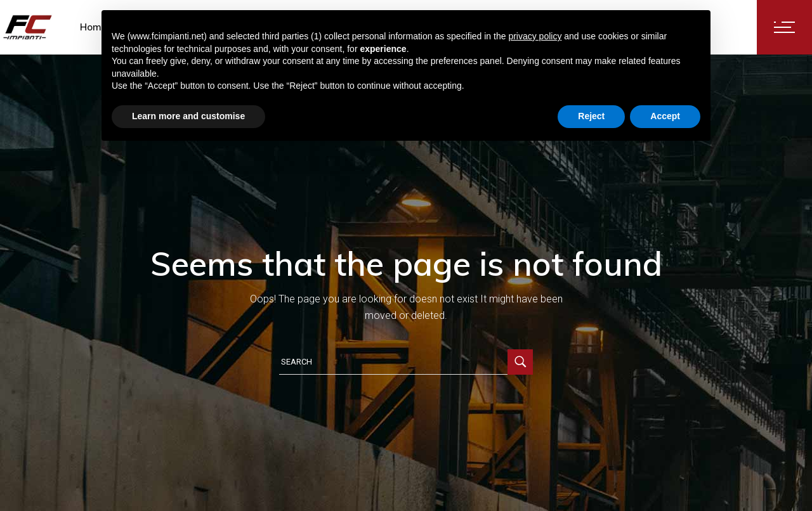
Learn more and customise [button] (188, 116)
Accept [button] (665, 116)
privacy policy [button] (535, 36)
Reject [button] (591, 116)
